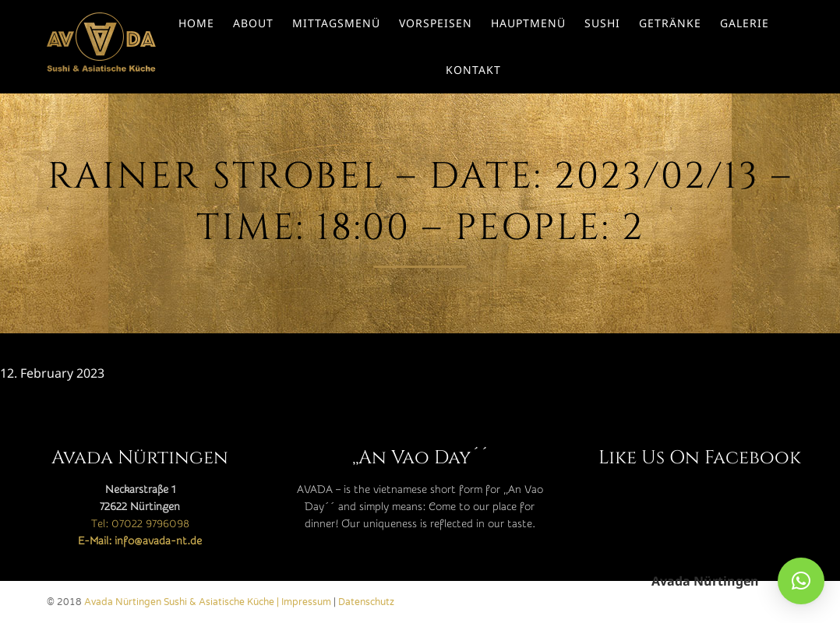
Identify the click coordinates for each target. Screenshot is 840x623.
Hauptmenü (528, 23)
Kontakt (473, 70)
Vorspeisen (436, 23)
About (253, 23)
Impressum (306, 602)
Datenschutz (366, 602)
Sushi (602, 23)
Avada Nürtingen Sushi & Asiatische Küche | (183, 602)
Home (196, 23)
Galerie (745, 23)
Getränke (670, 23)
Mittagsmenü (336, 23)
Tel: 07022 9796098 (140, 524)
